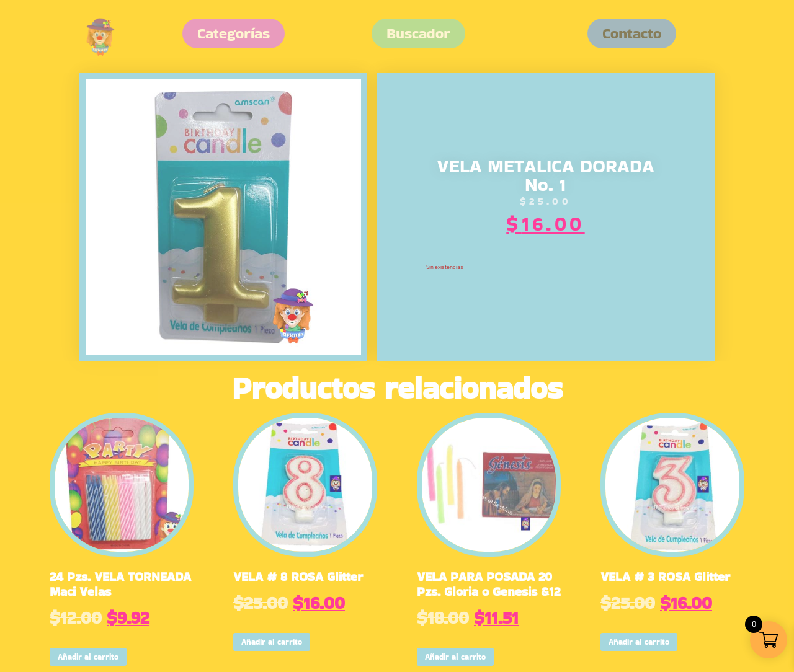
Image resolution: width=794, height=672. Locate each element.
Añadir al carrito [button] (88, 657)
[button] (632, 33)
